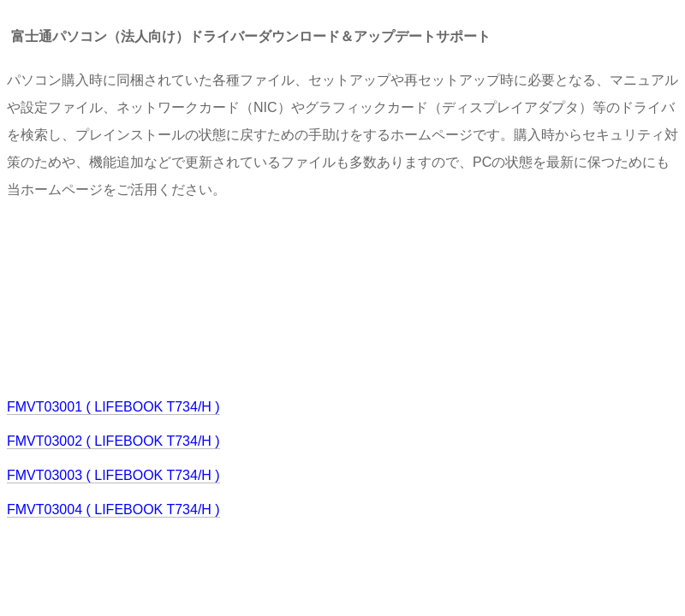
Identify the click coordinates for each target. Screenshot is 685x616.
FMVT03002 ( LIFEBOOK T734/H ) (113, 441)
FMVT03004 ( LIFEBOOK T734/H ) (113, 509)
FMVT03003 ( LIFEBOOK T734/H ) (113, 475)
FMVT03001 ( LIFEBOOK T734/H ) (113, 407)
